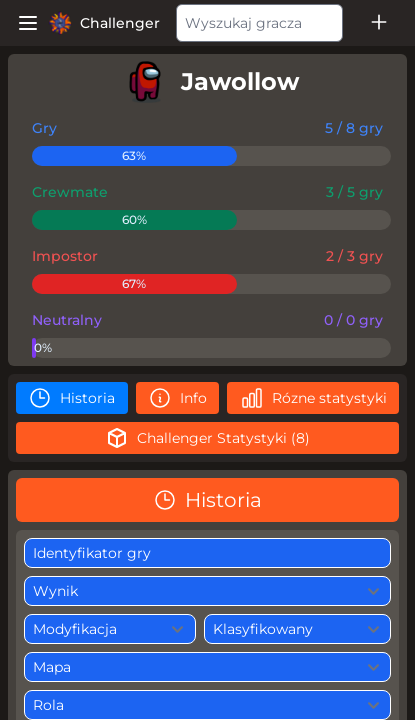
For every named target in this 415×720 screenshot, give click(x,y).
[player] (207, 82)
